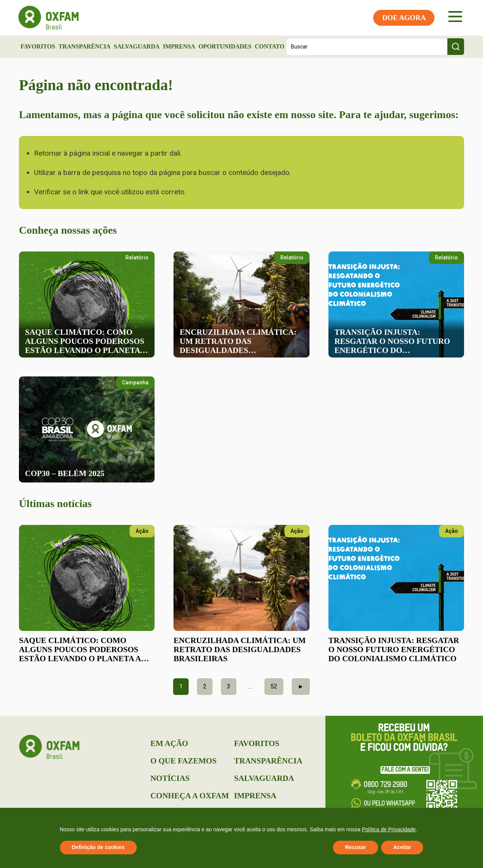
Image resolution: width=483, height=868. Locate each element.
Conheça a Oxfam (190, 796)
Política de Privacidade (389, 829)
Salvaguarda (137, 46)
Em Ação (169, 743)
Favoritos (38, 46)
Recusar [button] (356, 847)
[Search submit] (456, 47)
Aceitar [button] (402, 847)
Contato (269, 46)
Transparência (84, 46)
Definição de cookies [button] (98, 847)
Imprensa (179, 46)
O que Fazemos (184, 761)
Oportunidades (225, 46)
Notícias (170, 778)
